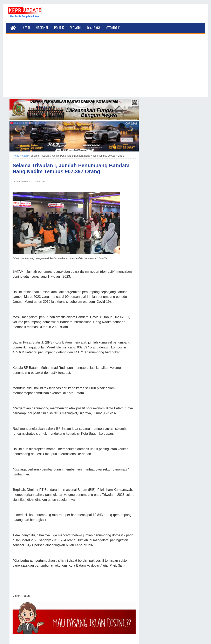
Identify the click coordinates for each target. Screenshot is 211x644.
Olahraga (94, 28)
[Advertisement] (105, 68)
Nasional (42, 28)
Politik (59, 28)
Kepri (26, 28)
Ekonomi (75, 28)
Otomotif (113, 28)
